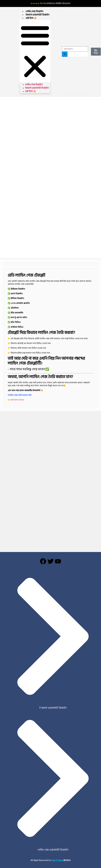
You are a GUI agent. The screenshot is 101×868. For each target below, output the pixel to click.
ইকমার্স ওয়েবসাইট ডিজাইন (37, 15)
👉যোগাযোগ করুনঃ (16, 400)
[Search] (65, 54)
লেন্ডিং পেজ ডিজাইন (34, 11)
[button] (35, 51)
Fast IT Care (57, 860)
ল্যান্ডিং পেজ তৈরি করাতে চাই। (20, 395)
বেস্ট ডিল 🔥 (31, 18)
